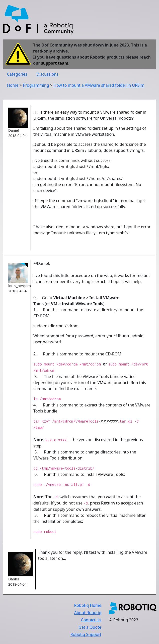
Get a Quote (90, 627)
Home (13, 85)
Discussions (47, 74)
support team (55, 63)
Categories (17, 74)
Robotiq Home (88, 605)
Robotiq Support (86, 634)
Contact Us (91, 620)
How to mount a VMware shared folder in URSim (99, 85)
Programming (36, 85)
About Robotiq (88, 613)
